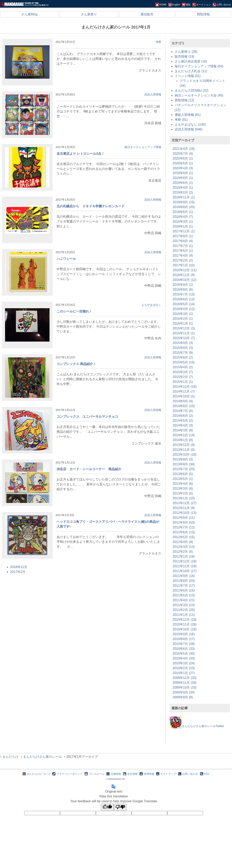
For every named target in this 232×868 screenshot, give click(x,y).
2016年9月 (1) (183, 285)
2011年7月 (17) (184, 586)
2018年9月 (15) (184, 202)
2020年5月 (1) (183, 163)
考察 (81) (181, 120)
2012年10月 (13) (185, 513)
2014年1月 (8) (183, 440)
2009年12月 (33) (185, 678)
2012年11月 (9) (184, 508)
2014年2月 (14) (184, 435)
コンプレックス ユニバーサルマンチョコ (87, 417)
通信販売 (147, 14)
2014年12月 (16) (185, 387)
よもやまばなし (151, 305)
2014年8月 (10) (184, 406)
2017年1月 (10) (184, 265)
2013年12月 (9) (184, 445)
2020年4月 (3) (183, 168)
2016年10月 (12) (185, 280)
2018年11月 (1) (184, 197)
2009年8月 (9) (183, 697)
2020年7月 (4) (183, 154)
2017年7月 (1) (183, 246)
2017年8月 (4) (183, 241)
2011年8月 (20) (184, 581)
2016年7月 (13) (184, 294)
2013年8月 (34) (184, 464)
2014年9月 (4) (183, 401)
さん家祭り (89, 14)
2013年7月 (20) (184, 469)
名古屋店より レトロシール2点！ (81, 154)
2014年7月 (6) (183, 411)
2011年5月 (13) (184, 595)
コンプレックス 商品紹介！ (76, 364)
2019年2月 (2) (183, 192)
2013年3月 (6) (183, 489)
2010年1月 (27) (184, 673)
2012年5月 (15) (184, 537)
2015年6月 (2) (183, 357)
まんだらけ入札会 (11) (191, 71)
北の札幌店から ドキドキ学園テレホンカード (91, 206)
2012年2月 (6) (183, 552)
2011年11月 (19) (185, 566)
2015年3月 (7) (183, 372)
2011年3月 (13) (184, 605)
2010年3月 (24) (184, 663)
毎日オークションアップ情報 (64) (199, 66)
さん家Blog (29, 14)
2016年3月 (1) (183, 314)
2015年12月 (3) (184, 328)
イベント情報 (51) (188, 76)
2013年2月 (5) (183, 493)
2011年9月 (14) (184, 576)
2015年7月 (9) (183, 353)
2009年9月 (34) (184, 692)
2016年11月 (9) (184, 275)
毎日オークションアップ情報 (143, 147)
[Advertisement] (200, 738)
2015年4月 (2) (183, 367)
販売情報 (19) (184, 57)
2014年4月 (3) (183, 425)
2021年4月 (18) (184, 149)
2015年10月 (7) (184, 338)
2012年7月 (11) (184, 527)
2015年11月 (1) (184, 333)
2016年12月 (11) (185, 270)
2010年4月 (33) (184, 658)
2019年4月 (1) (183, 188)
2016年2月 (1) (183, 319)
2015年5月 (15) (184, 362)
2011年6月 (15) (184, 590)
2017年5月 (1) (183, 251)
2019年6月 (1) (183, 183)
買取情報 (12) (184, 100)
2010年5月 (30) (184, 654)
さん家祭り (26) (186, 52)
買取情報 (203, 14)
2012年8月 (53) (184, 522)
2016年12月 (19, 567)
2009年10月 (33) (185, 688)
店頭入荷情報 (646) (189, 129)
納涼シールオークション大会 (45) (199, 95)
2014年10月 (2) (184, 396)
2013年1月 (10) (184, 498)
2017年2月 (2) (183, 260)
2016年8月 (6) (183, 290)
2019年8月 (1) (183, 178)
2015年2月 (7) (183, 377)
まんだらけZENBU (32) (191, 91)
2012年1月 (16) (184, 556)
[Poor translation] (120, 807)
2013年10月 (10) (185, 455)
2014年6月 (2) (183, 416)
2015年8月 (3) (183, 348)
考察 (158, 42)
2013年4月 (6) (183, 484)
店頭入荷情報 (153, 94)
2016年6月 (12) (184, 299)
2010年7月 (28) (184, 644)
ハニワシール (66, 259)
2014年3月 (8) (183, 430)
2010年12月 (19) (185, 620)
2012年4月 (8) (183, 542)
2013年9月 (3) (183, 459)
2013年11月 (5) (184, 450)
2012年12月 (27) (185, 503)
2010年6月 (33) (184, 649)
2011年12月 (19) (185, 561)
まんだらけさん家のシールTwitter (197, 726)
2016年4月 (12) (184, 309)
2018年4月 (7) (183, 217)
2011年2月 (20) (184, 610)
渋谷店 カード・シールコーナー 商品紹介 (89, 469)
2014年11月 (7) (184, 391)
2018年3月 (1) (183, 222)
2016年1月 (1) (183, 323)
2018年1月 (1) (183, 226)
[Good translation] (107, 807)
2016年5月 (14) (184, 304)
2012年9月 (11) (184, 518)
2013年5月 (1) (183, 479)
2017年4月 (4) (183, 256)
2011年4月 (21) (184, 600)
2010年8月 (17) (184, 639)
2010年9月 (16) (184, 634)
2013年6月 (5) (183, 474)
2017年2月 (18, 572)
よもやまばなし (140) (190, 124)
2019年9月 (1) (183, 173)
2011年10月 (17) (185, 571)
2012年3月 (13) (184, 547)
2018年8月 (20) (184, 207)
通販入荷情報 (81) (188, 115)
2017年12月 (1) (184, 231)
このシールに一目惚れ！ (74, 311)
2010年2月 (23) (184, 668)
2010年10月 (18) (185, 629)
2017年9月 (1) (183, 236)
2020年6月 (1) (183, 158)
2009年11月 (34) (185, 683)
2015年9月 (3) (183, 343)
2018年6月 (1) (183, 212)
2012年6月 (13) (184, 532)
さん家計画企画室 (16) (191, 61)
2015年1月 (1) (183, 382)
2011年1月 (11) (184, 615)
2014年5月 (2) (183, 421)
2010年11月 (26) (185, 624)
